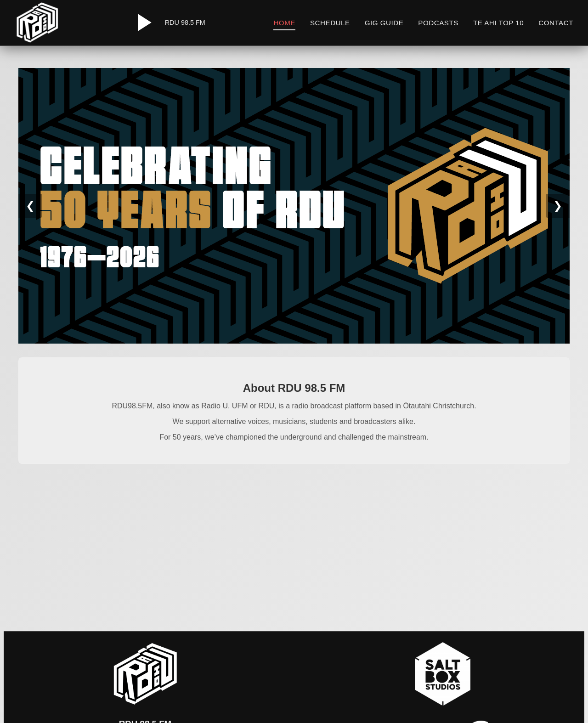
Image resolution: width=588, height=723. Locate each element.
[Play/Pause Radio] (143, 23)
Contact (556, 23)
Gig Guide (384, 23)
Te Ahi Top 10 (498, 23)
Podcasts (438, 23)
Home (284, 23)
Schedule (330, 23)
